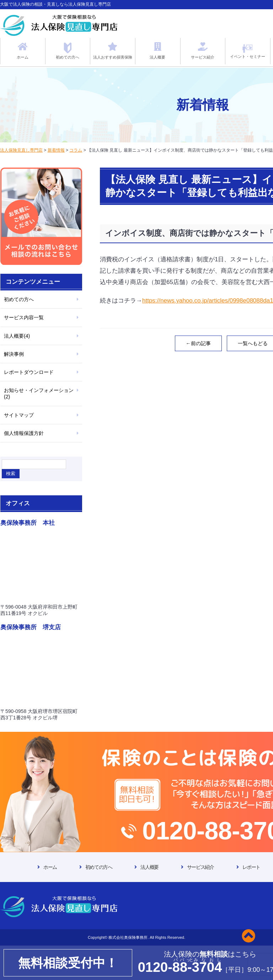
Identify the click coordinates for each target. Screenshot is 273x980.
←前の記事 (198, 343)
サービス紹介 (200, 867)
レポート (251, 867)
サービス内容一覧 (24, 317)
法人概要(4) (17, 336)
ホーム (50, 867)
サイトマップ (19, 415)
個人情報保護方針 (24, 433)
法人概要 (149, 867)
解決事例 (14, 354)
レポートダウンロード (29, 372)
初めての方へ (19, 299)
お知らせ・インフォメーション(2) (39, 393)
